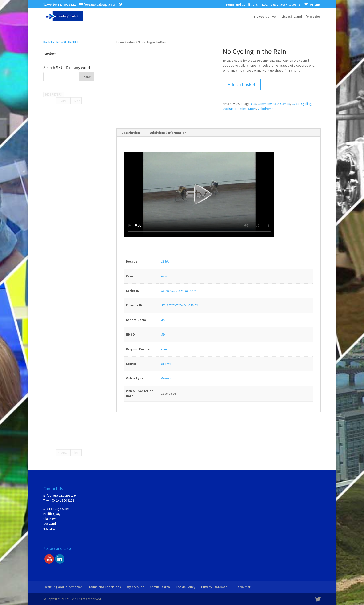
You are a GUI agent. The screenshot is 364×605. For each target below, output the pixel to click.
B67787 (166, 364)
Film (164, 349)
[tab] (131, 133)
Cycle (296, 104)
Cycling (306, 104)
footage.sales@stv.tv (62, 495)
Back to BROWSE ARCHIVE (61, 42)
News (165, 276)
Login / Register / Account (281, 5)
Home (120, 42)
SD (163, 334)
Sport (252, 109)
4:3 (163, 320)
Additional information (168, 133)
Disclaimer (242, 587)
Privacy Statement (215, 587)
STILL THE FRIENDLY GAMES (179, 305)
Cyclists (228, 109)
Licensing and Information (301, 17)
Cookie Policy (186, 587)
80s (254, 104)
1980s (165, 261)
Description (131, 133)
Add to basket (242, 84)
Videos (131, 42)
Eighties (241, 109)
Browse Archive (264, 17)
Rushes (166, 378)
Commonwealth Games (274, 104)
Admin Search (160, 587)
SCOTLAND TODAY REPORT (179, 291)
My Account (135, 587)
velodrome (266, 109)
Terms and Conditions (242, 5)
